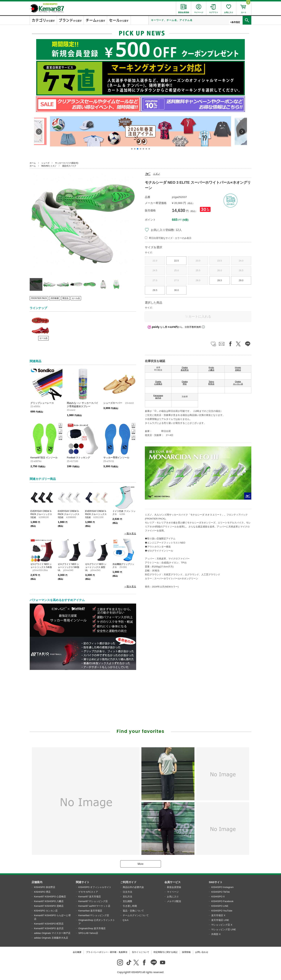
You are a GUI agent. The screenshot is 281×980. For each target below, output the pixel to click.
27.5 (176, 280)
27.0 (155, 280)
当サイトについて (140, 952)
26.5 (241, 270)
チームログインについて (136, 915)
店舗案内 (37, 882)
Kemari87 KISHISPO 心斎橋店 (50, 897)
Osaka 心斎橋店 (158, 383)
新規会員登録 (174, 887)
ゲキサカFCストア (88, 892)
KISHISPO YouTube (222, 911)
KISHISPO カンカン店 (46, 911)
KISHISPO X (218, 897)
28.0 (198, 280)
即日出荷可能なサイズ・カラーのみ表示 (170, 238)
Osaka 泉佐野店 (185, 369)
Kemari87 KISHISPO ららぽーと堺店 (52, 917)
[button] (132, 149)
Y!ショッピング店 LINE (224, 929)
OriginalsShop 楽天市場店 (92, 928)
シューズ (45, 163)
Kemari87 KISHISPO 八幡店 (49, 901)
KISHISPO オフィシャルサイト (95, 887)
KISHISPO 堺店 (42, 892)
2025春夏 (55, 298)
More (140, 864)
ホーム (33, 163)
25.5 (198, 270)
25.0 (176, 270)
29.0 (241, 280)
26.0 (220, 270)
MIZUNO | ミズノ (49, 166)
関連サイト (83, 882)
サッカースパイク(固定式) (67, 163)
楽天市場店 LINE (220, 920)
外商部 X (216, 934)
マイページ (173, 892)
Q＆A (126, 920)
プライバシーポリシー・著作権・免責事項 (107, 952)
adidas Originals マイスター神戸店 (52, 933)
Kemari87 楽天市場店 (90, 897)
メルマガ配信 (174, 901)
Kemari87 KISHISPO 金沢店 (49, 928)
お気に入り (173, 897)
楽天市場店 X (218, 915)
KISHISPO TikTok (221, 892)
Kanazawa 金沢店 (158, 397)
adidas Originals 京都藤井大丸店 (51, 938)
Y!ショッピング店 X (222, 925)
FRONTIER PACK (39, 298)
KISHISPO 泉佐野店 (45, 887)
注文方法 (127, 892)
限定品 (65, 298)
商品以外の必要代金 (133, 887)
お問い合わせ (202, 952)
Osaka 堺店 (185, 383)
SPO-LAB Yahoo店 (88, 933)
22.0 (155, 261)
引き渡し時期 (130, 906)
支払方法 (127, 897)
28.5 (220, 280)
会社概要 (77, 952)
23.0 (198, 261)
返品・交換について (133, 911)
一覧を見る (130, 533)
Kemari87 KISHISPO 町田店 (49, 924)
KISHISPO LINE (220, 906)
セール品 (76, 298)
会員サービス (173, 882)
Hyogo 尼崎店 (238, 369)
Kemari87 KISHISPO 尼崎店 (49, 906)
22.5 (176, 261)
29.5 (155, 290)
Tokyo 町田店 (211, 383)
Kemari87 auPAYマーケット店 (94, 906)
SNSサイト (216, 882)
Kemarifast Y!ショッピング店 (94, 915)
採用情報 (186, 952)
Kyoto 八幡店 (211, 369)
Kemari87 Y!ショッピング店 (93, 901)
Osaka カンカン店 (238, 383)
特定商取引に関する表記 (165, 952)
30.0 (176, 290)
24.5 (155, 270)
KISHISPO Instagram (222, 887)
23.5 (220, 261)
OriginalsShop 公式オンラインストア (97, 922)
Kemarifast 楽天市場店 (90, 911)
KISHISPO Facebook (222, 901)
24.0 (241, 261)
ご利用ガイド (128, 882)
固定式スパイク (69, 166)
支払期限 (127, 901)
